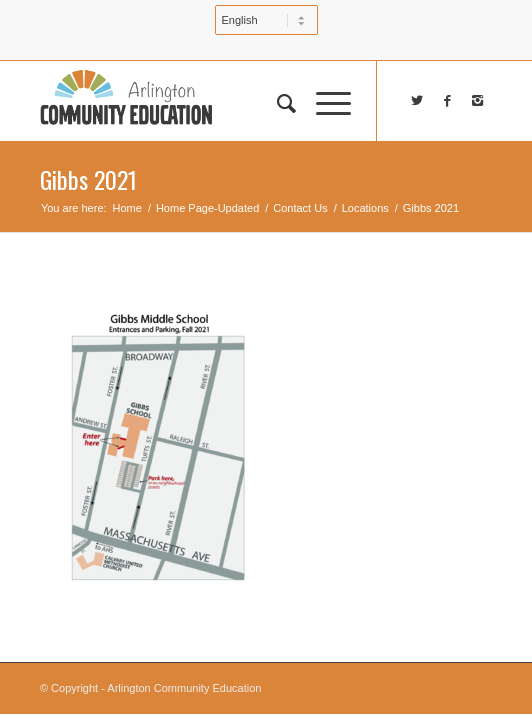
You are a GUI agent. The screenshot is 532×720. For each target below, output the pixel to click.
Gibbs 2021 (88, 179)
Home (127, 208)
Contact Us (300, 208)
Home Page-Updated (207, 208)
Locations (365, 208)
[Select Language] (266, 20)
